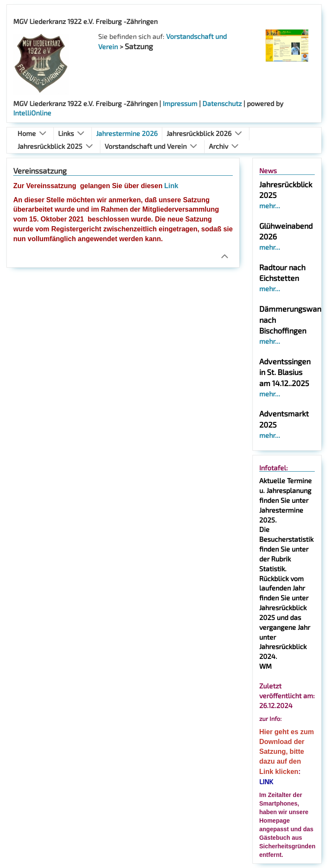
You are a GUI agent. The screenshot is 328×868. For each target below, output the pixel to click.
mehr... (270, 205)
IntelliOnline (32, 113)
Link (171, 186)
